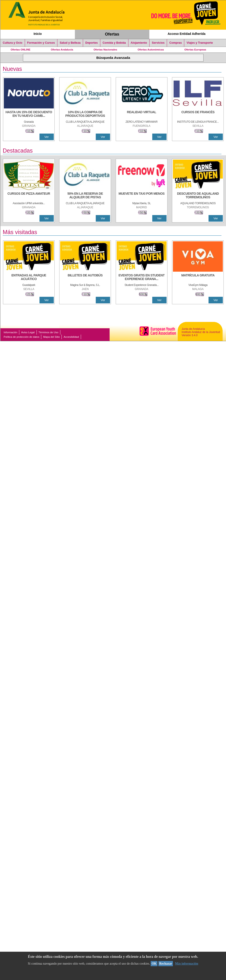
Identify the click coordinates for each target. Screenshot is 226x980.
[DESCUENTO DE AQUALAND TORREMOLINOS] (198, 196)
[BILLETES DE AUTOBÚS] (85, 278)
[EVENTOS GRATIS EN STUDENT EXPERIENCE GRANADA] (142, 278)
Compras (176, 43)
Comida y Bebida (114, 43)
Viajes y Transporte (200, 43)
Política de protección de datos (21, 337)
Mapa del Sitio (51, 337)
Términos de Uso (49, 332)
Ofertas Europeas (195, 50)
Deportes (92, 43)
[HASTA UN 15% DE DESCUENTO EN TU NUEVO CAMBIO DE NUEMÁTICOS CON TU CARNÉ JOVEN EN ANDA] (29, 114)
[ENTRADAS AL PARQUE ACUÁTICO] (29, 278)
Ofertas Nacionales (105, 50)
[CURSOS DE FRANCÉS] (198, 114)
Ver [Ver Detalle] (47, 137)
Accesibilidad (71, 337)
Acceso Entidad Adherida (187, 34)
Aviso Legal (28, 332)
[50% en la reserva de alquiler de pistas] (85, 196)
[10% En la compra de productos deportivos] (85, 114)
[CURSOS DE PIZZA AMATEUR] (29, 196)
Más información (187, 964)
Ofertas (112, 34)
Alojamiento (139, 43)
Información (10, 332)
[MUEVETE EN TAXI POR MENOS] (142, 196)
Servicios (158, 43)
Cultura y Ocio (13, 43)
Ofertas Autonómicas (151, 50)
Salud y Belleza (70, 43)
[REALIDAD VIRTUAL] (142, 114)
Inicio (38, 34)
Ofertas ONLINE (21, 50)
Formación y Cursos (41, 43)
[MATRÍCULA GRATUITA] (198, 278)
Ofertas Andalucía (62, 50)
